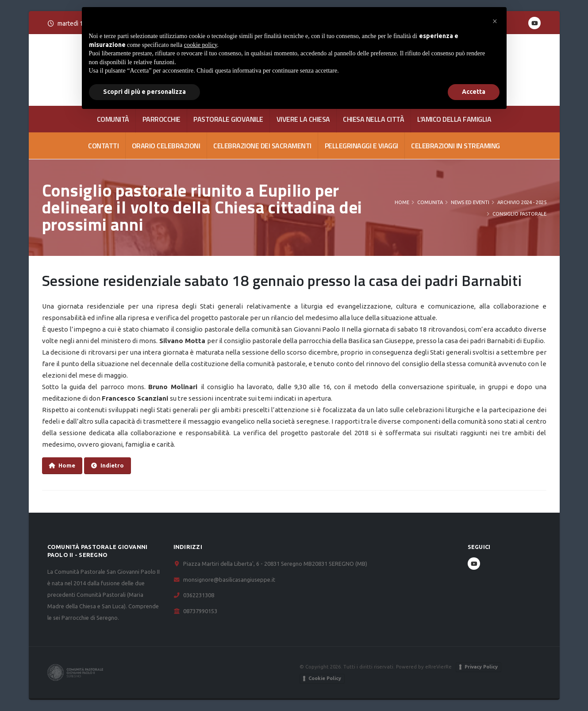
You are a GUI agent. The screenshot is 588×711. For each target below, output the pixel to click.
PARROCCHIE (161, 119)
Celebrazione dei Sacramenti (262, 146)
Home (402, 202)
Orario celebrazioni (166, 146)
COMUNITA (430, 202)
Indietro (108, 466)
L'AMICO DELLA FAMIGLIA (454, 119)
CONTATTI (103, 146)
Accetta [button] (474, 92)
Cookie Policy (325, 678)
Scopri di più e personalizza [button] (144, 92)
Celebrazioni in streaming (455, 146)
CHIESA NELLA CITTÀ (373, 119)
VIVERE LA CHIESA (303, 119)
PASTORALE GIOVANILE (228, 119)
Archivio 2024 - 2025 (522, 202)
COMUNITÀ (113, 119)
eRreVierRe (438, 667)
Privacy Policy (481, 667)
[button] (495, 21)
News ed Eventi (470, 202)
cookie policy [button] (201, 45)
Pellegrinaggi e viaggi (361, 146)
